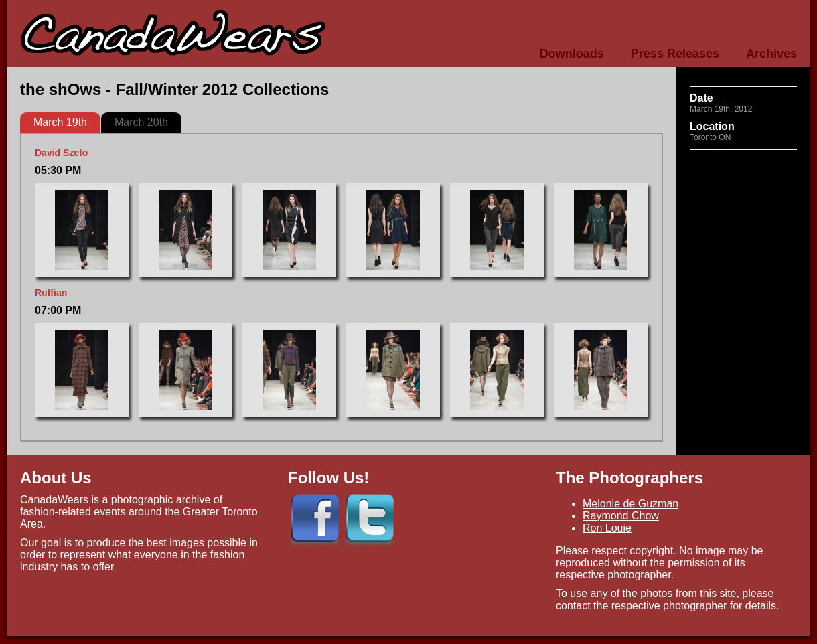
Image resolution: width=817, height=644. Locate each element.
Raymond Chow (621, 516)
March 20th (141, 122)
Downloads (572, 54)
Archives (771, 54)
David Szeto (61, 153)
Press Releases (675, 54)
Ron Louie (607, 528)
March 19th (60, 122)
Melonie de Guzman (630, 504)
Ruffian (51, 293)
